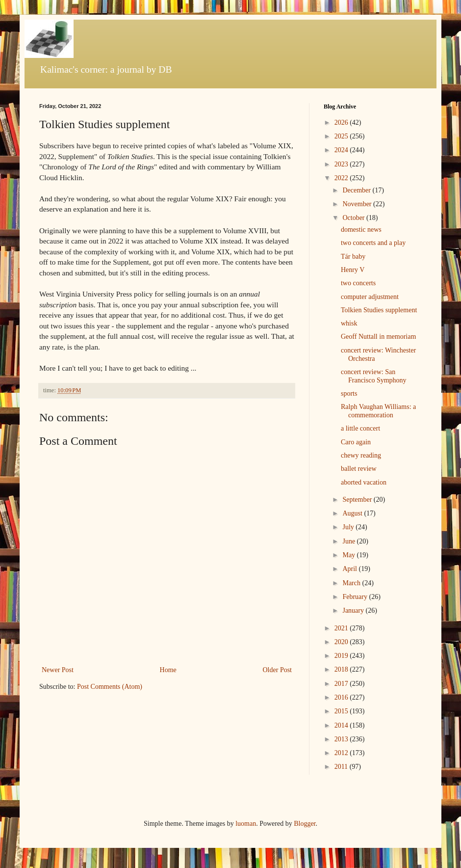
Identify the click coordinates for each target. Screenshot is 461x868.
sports (349, 393)
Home (168, 670)
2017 (342, 684)
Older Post (278, 670)
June (349, 541)
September (358, 500)
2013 (342, 739)
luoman (246, 824)
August (353, 513)
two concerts (358, 283)
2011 (342, 767)
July (349, 527)
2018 (342, 669)
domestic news (361, 230)
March (352, 583)
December (357, 190)
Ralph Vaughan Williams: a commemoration (378, 411)
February (356, 597)
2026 (342, 122)
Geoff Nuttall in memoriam (378, 337)
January (354, 610)
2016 (342, 697)
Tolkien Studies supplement (379, 310)
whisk (349, 323)
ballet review (359, 469)
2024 (342, 150)
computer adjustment (370, 297)
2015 (342, 711)
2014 (342, 725)
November (358, 204)
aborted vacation (364, 482)
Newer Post (58, 670)
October (354, 218)
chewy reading (361, 455)
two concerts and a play (373, 243)
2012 (342, 753)
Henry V (353, 270)
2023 (342, 164)
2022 (342, 178)
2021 (342, 628)
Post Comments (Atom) (110, 687)
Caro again (356, 442)
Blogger (305, 824)
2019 (342, 656)
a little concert (360, 428)
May (349, 555)
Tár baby (353, 257)
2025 (342, 136)
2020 (342, 642)
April (350, 569)
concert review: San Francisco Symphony (374, 376)
